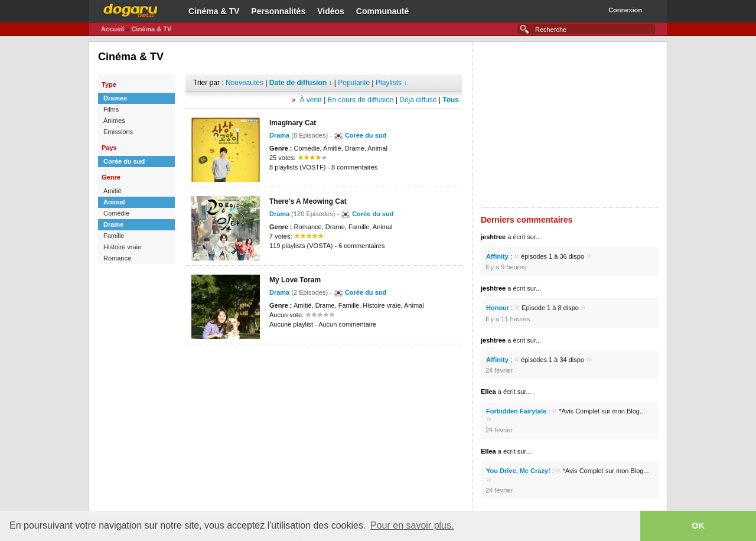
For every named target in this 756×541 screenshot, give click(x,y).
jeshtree (493, 237)
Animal (114, 202)
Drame (113, 224)
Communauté (382, 11)
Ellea (488, 392)
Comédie (116, 213)
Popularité (354, 83)
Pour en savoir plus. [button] (412, 525)
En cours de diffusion (361, 100)
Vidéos (331, 11)
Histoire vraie (122, 247)
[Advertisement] (324, 362)
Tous (451, 100)
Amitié (113, 191)
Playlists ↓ (391, 83)
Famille (114, 236)
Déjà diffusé (418, 100)
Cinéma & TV (214, 11)
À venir (310, 100)
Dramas (115, 98)
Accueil (113, 29)
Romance (117, 258)
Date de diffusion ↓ (301, 83)
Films (111, 109)
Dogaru (131, 9)
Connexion (625, 10)
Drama (279, 135)
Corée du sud (124, 161)
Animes (114, 120)
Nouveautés (245, 83)
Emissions (118, 132)
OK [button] (698, 526)
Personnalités (278, 11)
